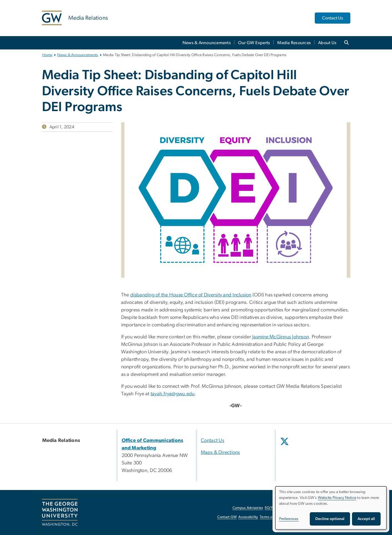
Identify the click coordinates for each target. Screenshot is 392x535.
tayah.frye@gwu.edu (173, 394)
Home (47, 55)
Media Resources (294, 43)
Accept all (366, 519)
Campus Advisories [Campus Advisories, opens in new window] (248, 508)
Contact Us (333, 18)
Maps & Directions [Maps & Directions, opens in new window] (220, 452)
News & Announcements (207, 43)
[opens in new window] (285, 446)
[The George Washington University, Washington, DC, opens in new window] (60, 512)
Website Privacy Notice (337, 498)
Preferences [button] (289, 519)
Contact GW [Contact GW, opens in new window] (227, 517)
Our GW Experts (254, 43)
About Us (327, 43)
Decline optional (330, 519)
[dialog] (331, 508)
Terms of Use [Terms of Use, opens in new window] (270, 517)
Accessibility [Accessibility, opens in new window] (248, 517)
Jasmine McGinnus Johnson (281, 337)
